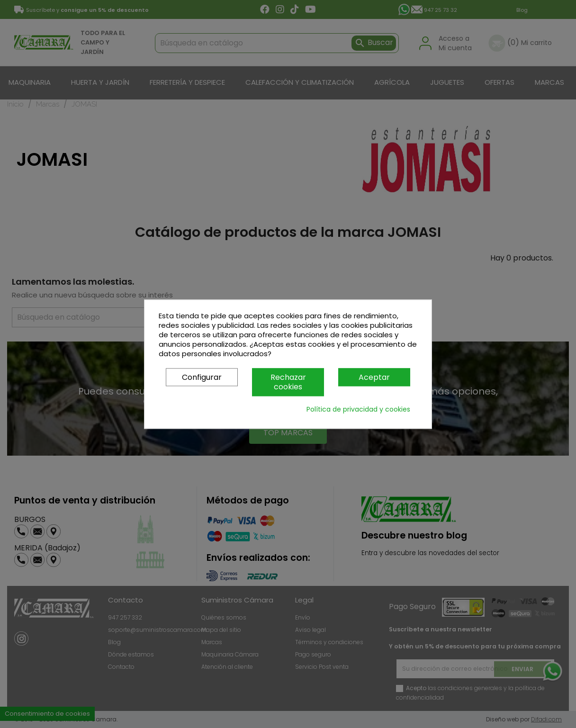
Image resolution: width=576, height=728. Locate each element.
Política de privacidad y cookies (358, 409)
